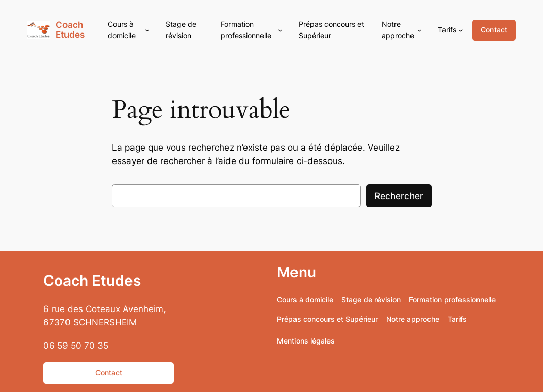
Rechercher (399, 196)
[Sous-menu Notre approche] (419, 30)
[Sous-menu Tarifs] (461, 30)
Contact (494, 30)
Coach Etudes (70, 30)
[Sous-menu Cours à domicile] (147, 30)
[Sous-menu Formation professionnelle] (280, 30)
